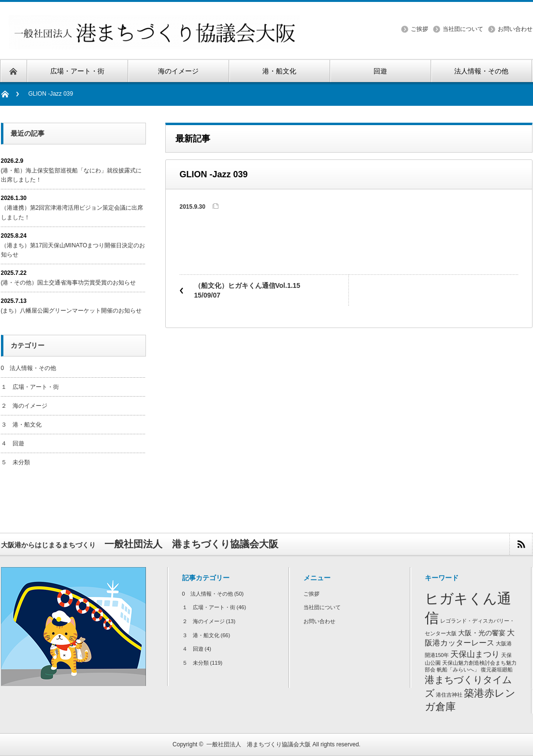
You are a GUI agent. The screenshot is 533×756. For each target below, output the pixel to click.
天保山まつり (475, 654)
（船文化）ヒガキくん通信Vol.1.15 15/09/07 (251, 290)
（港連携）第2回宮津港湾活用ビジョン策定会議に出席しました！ (72, 212)
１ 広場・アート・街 (30, 387)
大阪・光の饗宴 (482, 633)
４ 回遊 (13, 443)
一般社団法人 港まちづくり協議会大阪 (259, 744)
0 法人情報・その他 (29, 368)
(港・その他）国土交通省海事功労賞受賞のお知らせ (69, 283)
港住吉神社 (449, 695)
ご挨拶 (419, 29)
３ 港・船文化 (21, 425)
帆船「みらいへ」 (458, 670)
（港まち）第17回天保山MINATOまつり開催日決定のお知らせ (73, 250)
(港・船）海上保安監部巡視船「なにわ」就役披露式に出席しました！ (72, 175)
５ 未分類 (15, 462)
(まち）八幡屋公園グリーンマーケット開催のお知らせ (72, 311)
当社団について (463, 29)
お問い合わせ (515, 29)
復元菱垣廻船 (497, 670)
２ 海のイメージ (24, 406)
